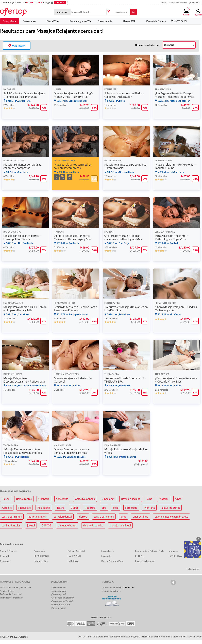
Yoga (116, 508)
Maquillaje (24, 508)
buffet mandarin (38, 517)
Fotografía (131, 508)
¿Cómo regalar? (58, 594)
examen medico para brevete (171, 517)
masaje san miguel (120, 525)
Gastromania (105, 21)
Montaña (149, 508)
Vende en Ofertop (178, 3)
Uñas (178, 499)
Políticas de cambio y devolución (15, 588)
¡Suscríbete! (195, 3)
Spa (104, 508)
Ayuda (164, 3)
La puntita (106, 556)
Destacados (29, 21)
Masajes (164, 499)
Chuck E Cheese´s (9, 551)
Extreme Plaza (41, 561)
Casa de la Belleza (154, 21)
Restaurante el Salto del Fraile (150, 551)
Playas (6, 499)
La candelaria (108, 551)
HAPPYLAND (74, 556)
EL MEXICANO (41, 556)
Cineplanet (108, 499)
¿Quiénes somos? (59, 588)
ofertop (83, 517)
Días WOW (51, 21)
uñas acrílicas (140, 517)
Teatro (60, 508)
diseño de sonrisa (93, 525)
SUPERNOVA (175, 556)
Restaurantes (24, 499)
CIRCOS (46, 525)
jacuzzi (31, 525)
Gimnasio (44, 499)
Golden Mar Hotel (76, 551)
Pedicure (90, 508)
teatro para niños (12, 517)
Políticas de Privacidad (11, 594)
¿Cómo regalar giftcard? (62, 598)
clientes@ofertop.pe (112, 591)
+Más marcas (193, 569)
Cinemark (5, 556)
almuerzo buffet (171, 508)
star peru (173, 551)
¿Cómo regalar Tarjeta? (62, 601)
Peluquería (44, 508)
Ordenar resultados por (147, 45)
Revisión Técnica (131, 499)
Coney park (39, 551)
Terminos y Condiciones (11, 598)
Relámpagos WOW (78, 21)
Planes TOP (127, 21)
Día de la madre (59, 608)
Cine (149, 499)
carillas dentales (11, 525)
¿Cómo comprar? (59, 591)
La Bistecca (73, 561)
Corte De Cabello (85, 499)
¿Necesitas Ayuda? (118, 588)
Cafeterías (62, 499)
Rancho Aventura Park (112, 561)
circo (123, 517)
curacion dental (63, 517)
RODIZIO (140, 556)
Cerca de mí (180, 21)
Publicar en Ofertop (60, 605)
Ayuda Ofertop (7, 591)
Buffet (74, 508)
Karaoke (7, 508)
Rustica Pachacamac (145, 561)
